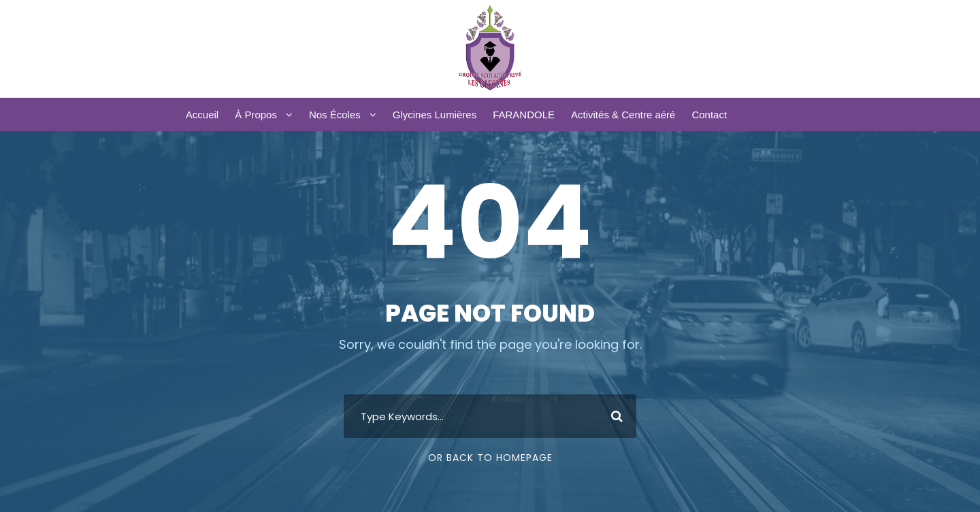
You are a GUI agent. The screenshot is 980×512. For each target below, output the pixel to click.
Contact (709, 115)
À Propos (256, 115)
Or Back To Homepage (490, 458)
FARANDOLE (524, 115)
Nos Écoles (335, 115)
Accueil (202, 115)
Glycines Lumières (435, 115)
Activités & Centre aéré (623, 115)
